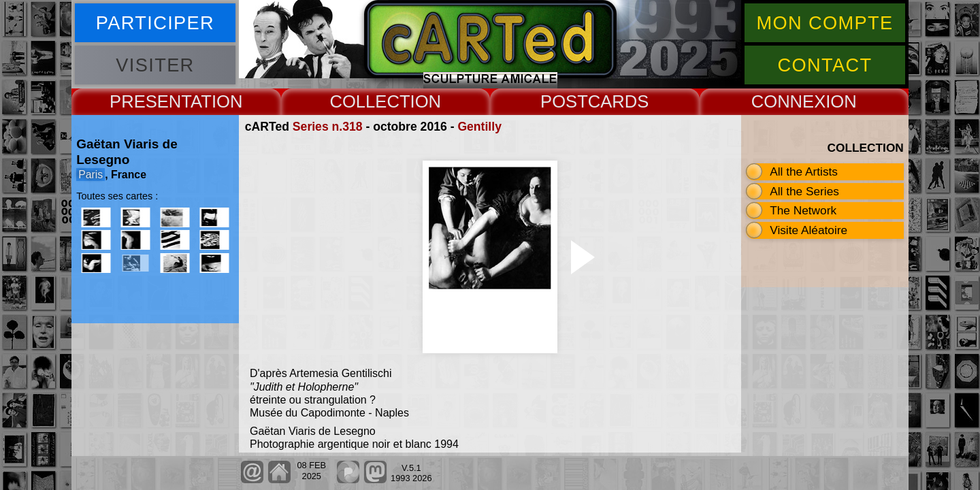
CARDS (619, 101)
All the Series (804, 191)
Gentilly (479, 127)
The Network (803, 210)
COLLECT (370, 101)
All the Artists (804, 171)
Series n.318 (328, 127)
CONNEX (789, 101)
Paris (91, 175)
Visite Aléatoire (808, 230)
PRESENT (150, 101)
